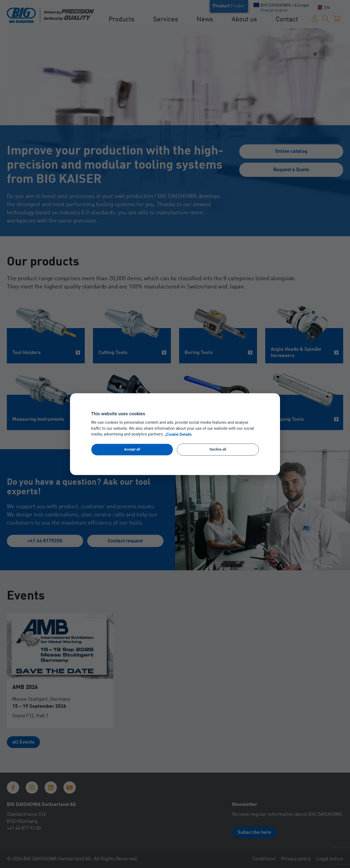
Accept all (132, 450)
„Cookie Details (178, 435)
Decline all (218, 450)
